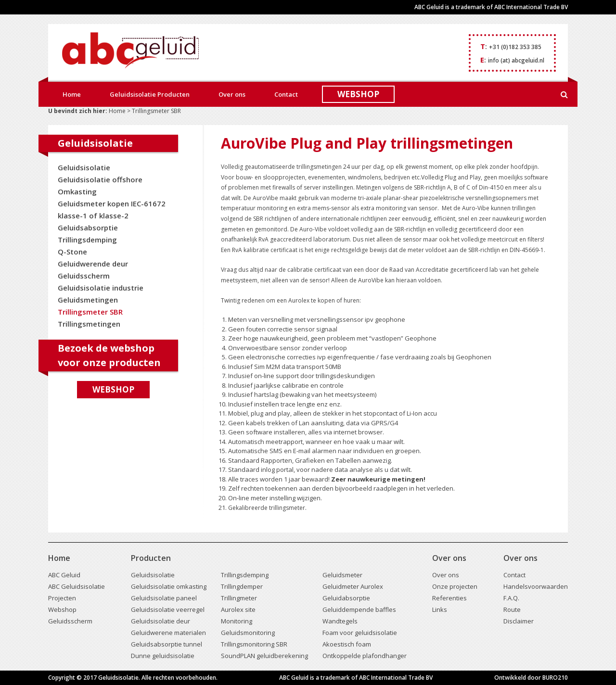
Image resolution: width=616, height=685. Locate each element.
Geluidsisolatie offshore (100, 179)
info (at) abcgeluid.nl (516, 60)
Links (440, 609)
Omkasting (77, 191)
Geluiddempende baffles (359, 609)
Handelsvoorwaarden (536, 586)
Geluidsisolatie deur (160, 621)
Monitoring (237, 621)
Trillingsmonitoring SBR (254, 644)
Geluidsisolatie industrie (101, 288)
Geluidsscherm (84, 276)
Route (512, 609)
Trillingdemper (242, 586)
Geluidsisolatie (84, 167)
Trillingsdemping (87, 240)
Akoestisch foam (347, 644)
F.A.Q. (511, 598)
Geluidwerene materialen (168, 633)
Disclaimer (519, 621)
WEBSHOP (358, 94)
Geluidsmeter (342, 575)
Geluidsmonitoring (248, 633)
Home (72, 94)
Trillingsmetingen (89, 324)
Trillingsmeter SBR (90, 312)
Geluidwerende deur (93, 264)
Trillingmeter (239, 598)
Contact (286, 94)
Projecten (62, 598)
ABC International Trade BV (531, 7)
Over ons (232, 94)
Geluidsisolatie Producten (150, 94)
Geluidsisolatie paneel (164, 598)
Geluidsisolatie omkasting (169, 586)
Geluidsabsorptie (88, 228)
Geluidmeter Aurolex (353, 586)
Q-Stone (72, 252)
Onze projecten (455, 586)
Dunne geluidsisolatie (163, 656)
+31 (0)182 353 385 (515, 47)
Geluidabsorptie (346, 598)
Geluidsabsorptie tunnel (167, 644)
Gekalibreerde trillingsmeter (267, 508)
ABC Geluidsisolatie (77, 586)
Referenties (449, 598)
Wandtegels (340, 621)
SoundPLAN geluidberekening (264, 656)
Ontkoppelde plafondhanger (365, 656)
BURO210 (555, 678)
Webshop (113, 389)
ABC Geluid (64, 575)
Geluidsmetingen (88, 300)
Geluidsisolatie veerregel (168, 609)
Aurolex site (238, 609)
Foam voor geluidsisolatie (360, 633)
